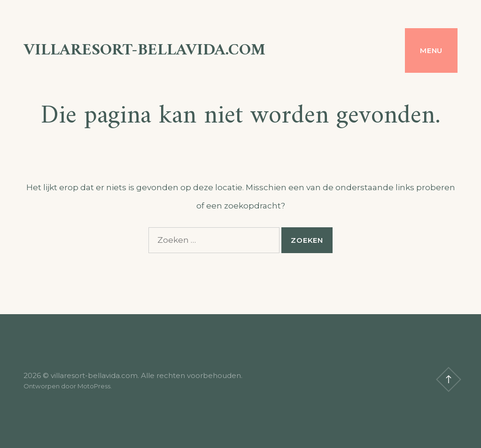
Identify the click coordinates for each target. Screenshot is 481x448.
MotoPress (94, 386)
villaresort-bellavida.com (144, 50)
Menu (431, 50)
